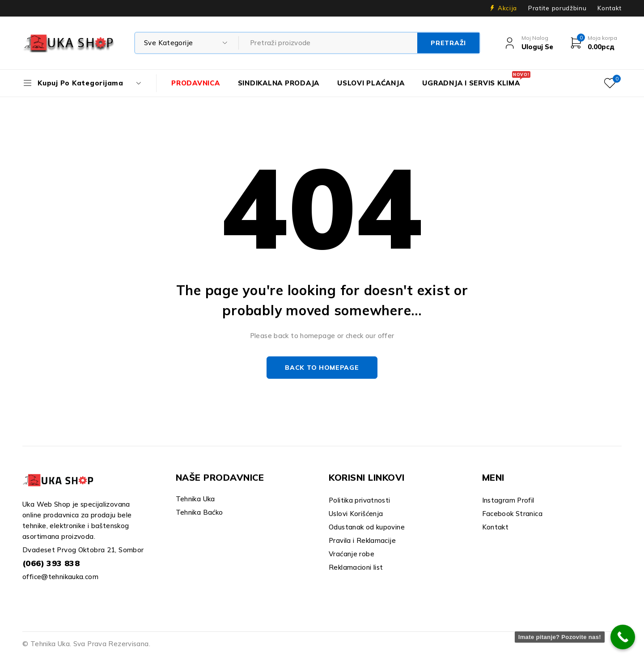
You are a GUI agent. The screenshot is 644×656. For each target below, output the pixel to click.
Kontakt (610, 8)
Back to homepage (322, 368)
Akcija (507, 8)
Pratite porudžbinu (557, 8)
